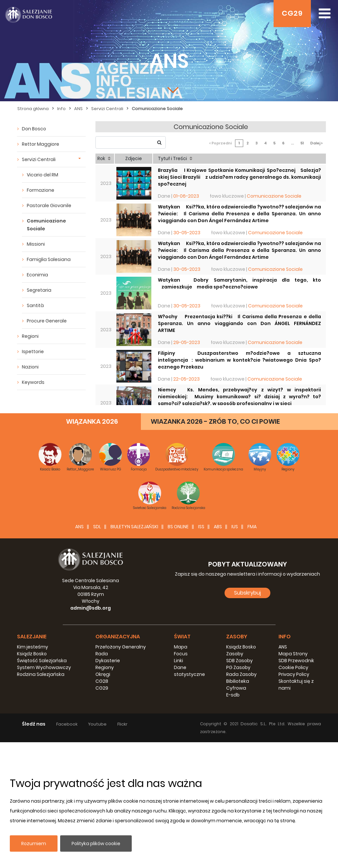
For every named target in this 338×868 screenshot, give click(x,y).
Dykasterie (108, 661)
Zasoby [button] (237, 637)
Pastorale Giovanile (49, 205)
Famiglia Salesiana (49, 259)
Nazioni (30, 367)
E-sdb (233, 695)
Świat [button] (182, 637)
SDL (97, 527)
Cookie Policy (293, 667)
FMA (252, 527)
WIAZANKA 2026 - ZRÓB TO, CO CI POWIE (215, 421)
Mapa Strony (293, 654)
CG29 (292, 13)
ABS (218, 527)
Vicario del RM (42, 175)
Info (61, 109)
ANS (78, 109)
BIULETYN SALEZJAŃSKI (134, 527)
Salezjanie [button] (32, 637)
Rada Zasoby (241, 674)
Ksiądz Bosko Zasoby (241, 650)
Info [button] (285, 637)
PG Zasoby (238, 667)
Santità (35, 305)
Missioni (36, 244)
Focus (181, 654)
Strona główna (33, 109)
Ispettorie (33, 352)
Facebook (67, 724)
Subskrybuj (247, 593)
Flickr (122, 724)
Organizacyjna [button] (118, 637)
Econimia (37, 275)
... (292, 143)
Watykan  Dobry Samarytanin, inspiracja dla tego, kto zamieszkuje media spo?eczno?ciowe (239, 283)
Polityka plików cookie (96, 843)
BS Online (178, 527)
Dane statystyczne (189, 671)
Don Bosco (34, 129)
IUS (235, 527)
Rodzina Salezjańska (41, 674)
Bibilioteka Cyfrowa (238, 685)
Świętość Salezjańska (42, 661)
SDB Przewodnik (296, 661)
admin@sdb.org (91, 608)
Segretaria (39, 290)
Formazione (41, 190)
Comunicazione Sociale (157, 109)
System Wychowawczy (44, 667)
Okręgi (103, 674)
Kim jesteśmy (33, 647)
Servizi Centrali (107, 109)
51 (302, 143)
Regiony (105, 667)
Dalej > (316, 143)
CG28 (102, 681)
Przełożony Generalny (121, 647)
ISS (201, 527)
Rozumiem (34, 843)
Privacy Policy (294, 674)
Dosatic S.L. (255, 724)
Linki (178, 661)
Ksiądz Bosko (32, 654)
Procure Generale (47, 321)
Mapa (181, 647)
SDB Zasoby (239, 661)
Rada (102, 654)
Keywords (33, 382)
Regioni (30, 336)
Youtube (97, 724)
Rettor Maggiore (41, 144)
